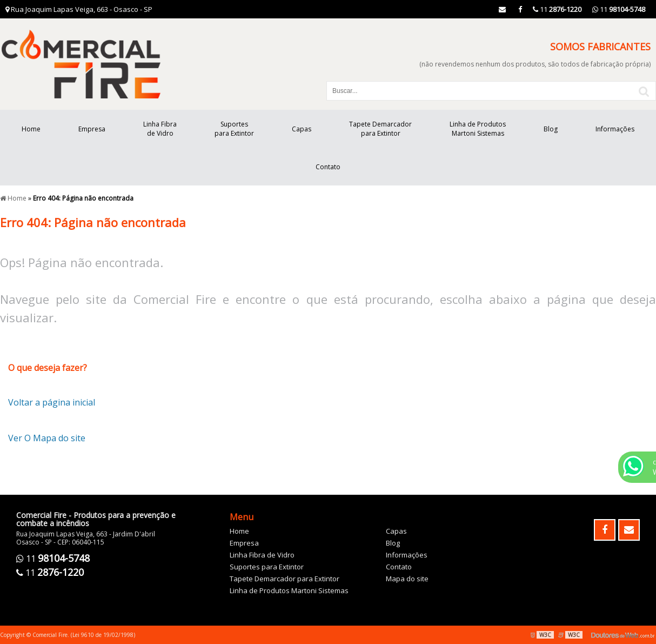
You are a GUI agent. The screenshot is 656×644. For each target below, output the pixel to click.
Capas (302, 129)
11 (619, 9)
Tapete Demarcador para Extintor (380, 129)
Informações (615, 129)
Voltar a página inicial (52, 402)
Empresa (92, 129)
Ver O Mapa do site (47, 438)
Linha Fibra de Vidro (160, 129)
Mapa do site (407, 579)
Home (31, 129)
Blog (551, 129)
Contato (328, 167)
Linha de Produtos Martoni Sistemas (478, 129)
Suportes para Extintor (234, 129)
